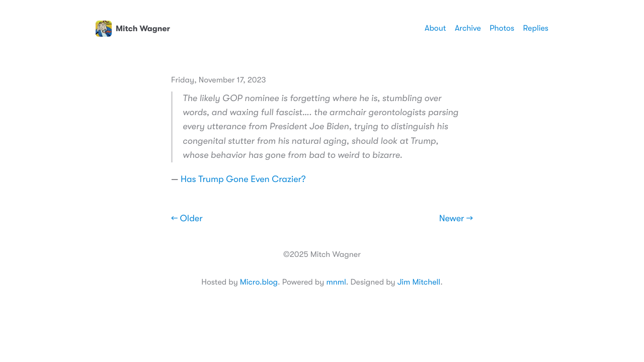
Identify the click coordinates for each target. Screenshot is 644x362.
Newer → (456, 219)
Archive (468, 28)
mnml (336, 282)
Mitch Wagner (133, 29)
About (435, 28)
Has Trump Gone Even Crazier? (243, 179)
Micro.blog (259, 282)
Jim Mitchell (419, 282)
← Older (187, 219)
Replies (536, 28)
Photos (502, 28)
